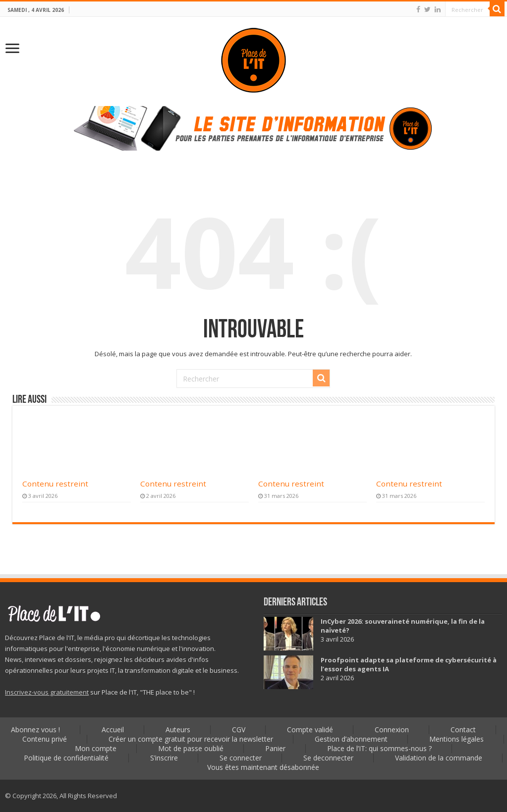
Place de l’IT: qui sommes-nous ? (379, 748)
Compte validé (310, 730)
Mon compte (96, 748)
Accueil (113, 730)
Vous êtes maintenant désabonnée (263, 767)
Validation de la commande (439, 758)
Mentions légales (456, 739)
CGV (239, 730)
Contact (463, 730)
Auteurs (178, 730)
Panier (275, 748)
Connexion (392, 730)
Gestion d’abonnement (351, 739)
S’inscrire (164, 758)
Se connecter (241, 758)
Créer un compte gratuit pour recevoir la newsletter (191, 739)
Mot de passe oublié (191, 748)
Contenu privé (45, 739)
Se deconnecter (328, 758)
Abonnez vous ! (35, 730)
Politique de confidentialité (66, 758)
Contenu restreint (55, 484)
